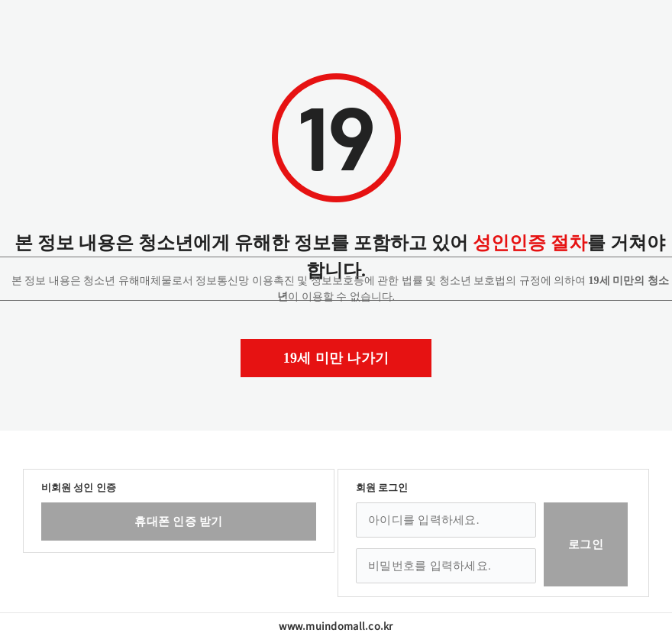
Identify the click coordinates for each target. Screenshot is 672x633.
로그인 (586, 544)
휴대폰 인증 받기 (178, 522)
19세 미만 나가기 (336, 358)
